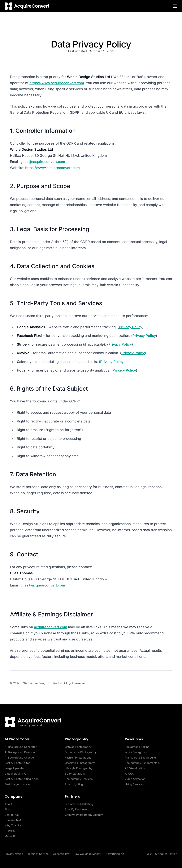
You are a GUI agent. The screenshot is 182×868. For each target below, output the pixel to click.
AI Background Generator (21, 747)
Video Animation (135, 779)
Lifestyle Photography (79, 768)
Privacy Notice (14, 854)
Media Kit (11, 836)
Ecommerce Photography (81, 752)
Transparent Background (140, 757)
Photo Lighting (74, 784)
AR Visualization (135, 768)
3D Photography (75, 773)
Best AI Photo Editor (17, 763)
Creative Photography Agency (84, 815)
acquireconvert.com (51, 627)
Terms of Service (38, 854)
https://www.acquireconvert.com (57, 83)
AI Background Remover (20, 752)
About (8, 804)
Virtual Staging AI (16, 773)
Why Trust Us (13, 825)
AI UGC (129, 773)
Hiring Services (134, 784)
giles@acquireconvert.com (43, 162)
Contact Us (12, 815)
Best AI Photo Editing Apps (22, 779)
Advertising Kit (115, 854)
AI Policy (10, 831)
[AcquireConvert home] (27, 6)
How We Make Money (87, 854)
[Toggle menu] (175, 6)
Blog (7, 809)
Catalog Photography (78, 747)
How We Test (13, 820)
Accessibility (61, 854)
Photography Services (79, 779)
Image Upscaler (14, 768)
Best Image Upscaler (18, 784)
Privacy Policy (131, 327)
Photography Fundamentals (142, 763)
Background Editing (137, 747)
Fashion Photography (78, 757)
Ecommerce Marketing (79, 804)
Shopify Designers (76, 809)
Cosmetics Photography (80, 763)
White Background (136, 752)
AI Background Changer (20, 757)
